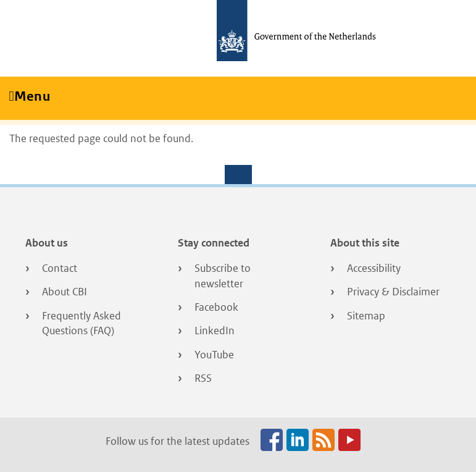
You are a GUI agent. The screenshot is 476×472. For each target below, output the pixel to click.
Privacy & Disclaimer (393, 292)
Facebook (216, 307)
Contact (60, 268)
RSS (203, 378)
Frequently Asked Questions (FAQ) (81, 323)
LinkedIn (215, 331)
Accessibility (374, 268)
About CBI (65, 292)
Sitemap (366, 316)
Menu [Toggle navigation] (36, 96)
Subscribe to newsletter (223, 276)
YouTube (214, 355)
